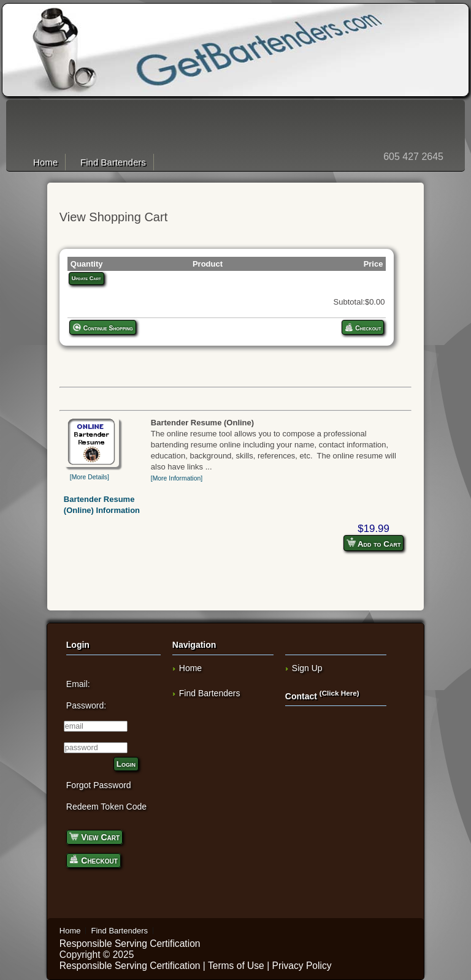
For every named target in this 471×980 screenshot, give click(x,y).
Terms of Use (236, 966)
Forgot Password (99, 785)
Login (126, 764)
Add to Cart (374, 543)
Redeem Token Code (106, 807)
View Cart (94, 836)
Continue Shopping (103, 327)
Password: (86, 705)
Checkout (363, 327)
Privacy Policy (302, 966)
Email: (78, 684)
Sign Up (307, 668)
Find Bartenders (113, 162)
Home (45, 162)
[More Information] (177, 478)
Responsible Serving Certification (130, 944)
